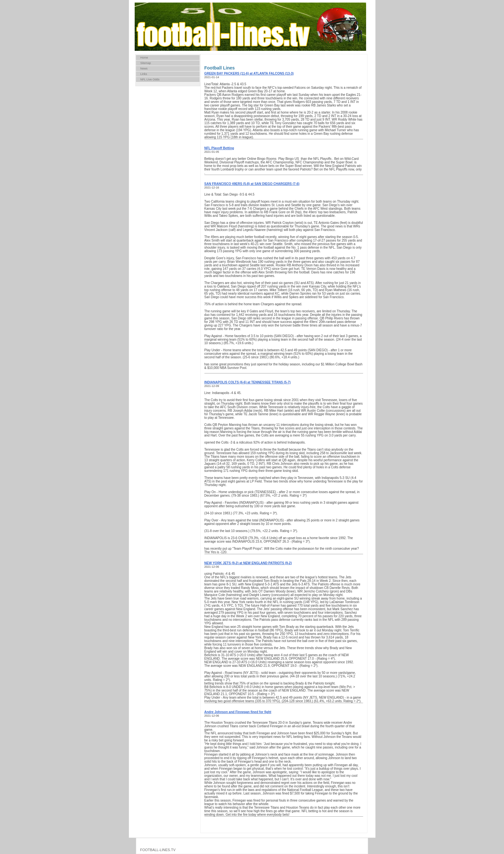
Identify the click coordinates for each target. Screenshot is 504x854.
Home (144, 58)
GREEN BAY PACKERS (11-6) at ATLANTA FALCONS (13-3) (249, 73)
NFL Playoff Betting (219, 148)
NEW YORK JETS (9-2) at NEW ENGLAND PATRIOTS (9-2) (248, 563)
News (144, 69)
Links (144, 74)
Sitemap (146, 63)
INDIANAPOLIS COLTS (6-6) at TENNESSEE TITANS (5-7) (248, 382)
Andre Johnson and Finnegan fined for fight (238, 712)
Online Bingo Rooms (262, 159)
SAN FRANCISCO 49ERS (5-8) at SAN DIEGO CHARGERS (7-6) (252, 184)
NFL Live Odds (150, 79)
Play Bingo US (289, 159)
